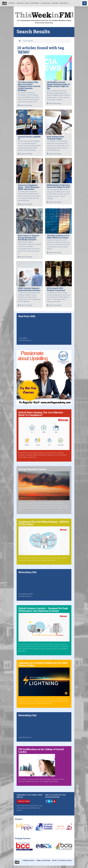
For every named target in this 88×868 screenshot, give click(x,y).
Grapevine (20, 3)
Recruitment (36, 3)
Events (27, 3)
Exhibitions (47, 3)
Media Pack (64, 3)
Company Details (28, 861)
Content (12, 3)
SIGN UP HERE (24, 801)
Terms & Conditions (43, 861)
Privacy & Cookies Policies (62, 861)
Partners (56, 3)
